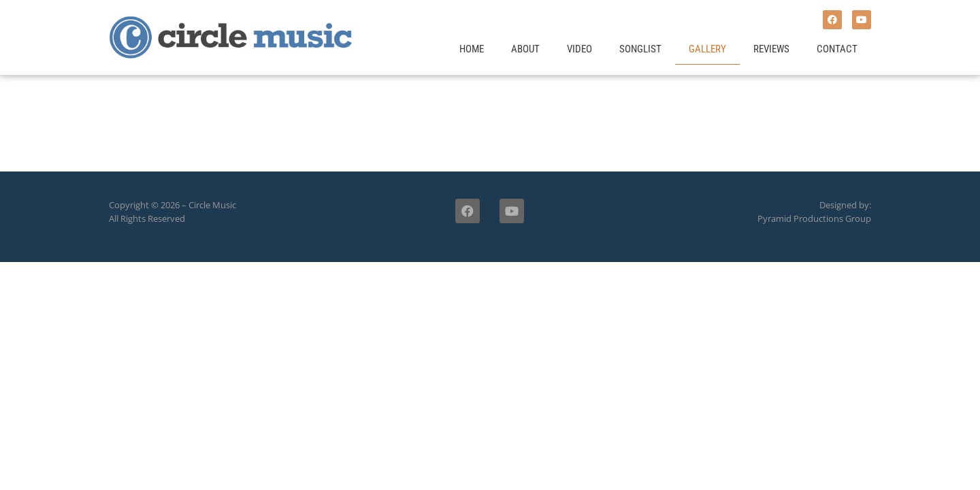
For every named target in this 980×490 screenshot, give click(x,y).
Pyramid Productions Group (814, 218)
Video (579, 49)
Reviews (771, 49)
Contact (837, 49)
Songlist (640, 49)
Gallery (707, 49)
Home (472, 49)
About (525, 49)
